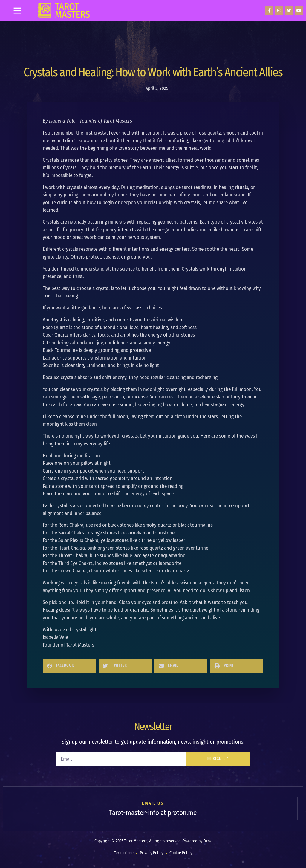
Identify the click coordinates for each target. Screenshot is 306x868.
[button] (17, 10)
